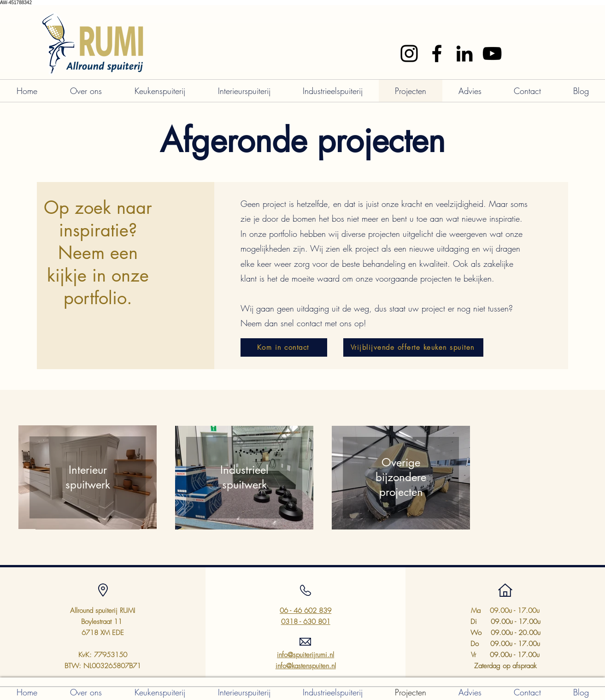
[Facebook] (437, 53)
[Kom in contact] (284, 347)
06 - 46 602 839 (305, 611)
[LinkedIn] (464, 53)
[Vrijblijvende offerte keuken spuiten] (413, 347)
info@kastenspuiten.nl (306, 666)
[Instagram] (409, 53)
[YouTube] (492, 53)
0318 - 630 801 (306, 622)
